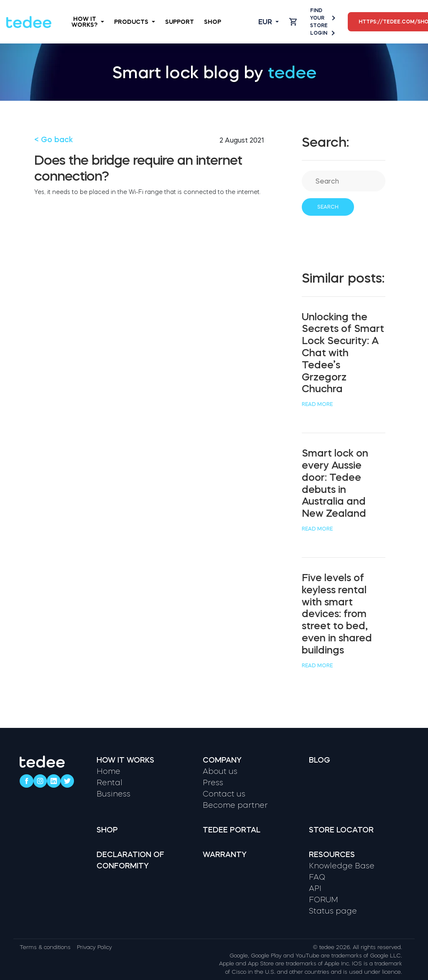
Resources (332, 855)
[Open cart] (293, 22)
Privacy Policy (94, 947)
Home (108, 771)
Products (135, 22)
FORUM (324, 900)
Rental (110, 783)
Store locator (341, 830)
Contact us (224, 794)
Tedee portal (232, 830)
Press (213, 783)
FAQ (317, 877)
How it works (125, 760)
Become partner (235, 805)
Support (180, 22)
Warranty (225, 855)
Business (113, 794)
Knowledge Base (342, 866)
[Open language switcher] (262, 22)
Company (222, 760)
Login (322, 33)
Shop (213, 22)
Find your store (322, 18)
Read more (317, 404)
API (315, 888)
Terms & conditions (45, 947)
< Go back (53, 140)
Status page (333, 911)
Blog (320, 760)
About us (220, 771)
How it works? (88, 22)
